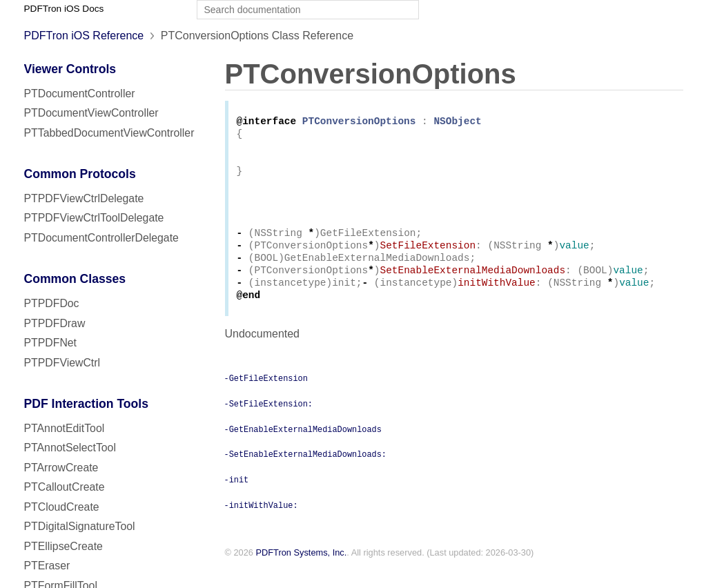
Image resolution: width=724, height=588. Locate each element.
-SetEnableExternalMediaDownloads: (305, 474)
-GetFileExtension (266, 398)
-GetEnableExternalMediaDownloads (303, 449)
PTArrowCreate (61, 468)
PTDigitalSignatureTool (80, 526)
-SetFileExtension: (268, 424)
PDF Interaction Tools (87, 404)
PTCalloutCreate (65, 487)
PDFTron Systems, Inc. (302, 573)
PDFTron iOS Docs (64, 9)
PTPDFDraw (55, 323)
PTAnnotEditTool (65, 428)
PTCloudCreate (62, 507)
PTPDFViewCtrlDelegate (84, 198)
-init (237, 500)
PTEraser (47, 566)
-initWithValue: (261, 525)
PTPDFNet (51, 343)
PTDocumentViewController (91, 113)
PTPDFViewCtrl (62, 363)
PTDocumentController (80, 94)
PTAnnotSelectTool (70, 448)
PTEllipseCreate (63, 546)
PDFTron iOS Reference (84, 36)
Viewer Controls (70, 69)
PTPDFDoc (52, 303)
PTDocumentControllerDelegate (101, 238)
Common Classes (75, 279)
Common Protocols (80, 174)
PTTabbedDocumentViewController (109, 133)
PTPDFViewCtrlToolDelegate (94, 218)
